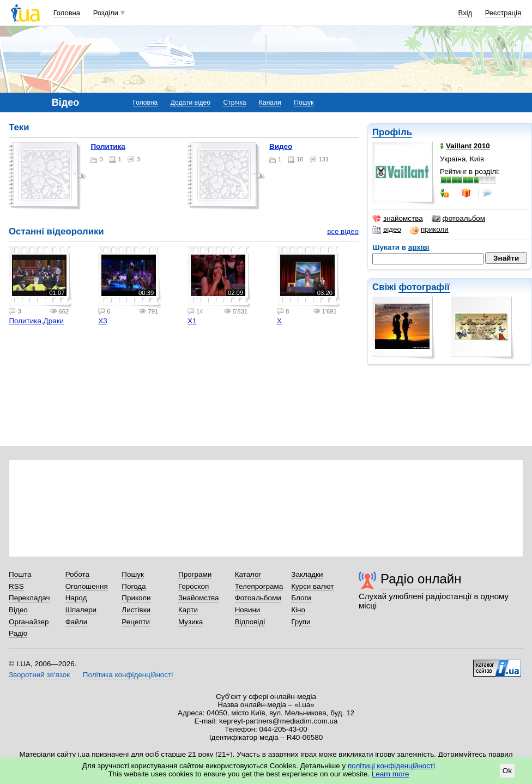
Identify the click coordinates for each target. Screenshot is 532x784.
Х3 (102, 321)
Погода (134, 586)
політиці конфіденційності (391, 766)
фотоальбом (458, 219)
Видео (281, 146)
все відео (343, 231)
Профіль (392, 132)
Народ (76, 598)
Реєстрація (503, 13)
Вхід (465, 13)
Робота (77, 574)
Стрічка (234, 102)
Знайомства (199, 598)
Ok (507, 771)
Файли (77, 622)
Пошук (304, 102)
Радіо (18, 633)
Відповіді (250, 622)
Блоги (301, 598)
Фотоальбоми (258, 598)
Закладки (307, 574)
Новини (248, 610)
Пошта (20, 574)
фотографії (424, 287)
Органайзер (29, 622)
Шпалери (81, 610)
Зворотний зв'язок (39, 675)
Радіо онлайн (421, 579)
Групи (301, 622)
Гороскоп (194, 586)
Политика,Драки (36, 321)
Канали (270, 102)
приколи (429, 230)
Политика (108, 146)
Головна (67, 13)
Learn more (391, 774)
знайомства (398, 219)
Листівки (136, 610)
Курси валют (312, 586)
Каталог (248, 574)
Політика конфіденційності (128, 675)
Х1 (192, 321)
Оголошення (87, 586)
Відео (18, 610)
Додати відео (191, 102)
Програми (195, 574)
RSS (16, 586)
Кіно (298, 610)
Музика (191, 622)
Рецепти (136, 622)
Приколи (136, 598)
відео (387, 230)
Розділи (106, 13)
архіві (419, 247)
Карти (188, 610)
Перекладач (29, 598)
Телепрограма (259, 586)
